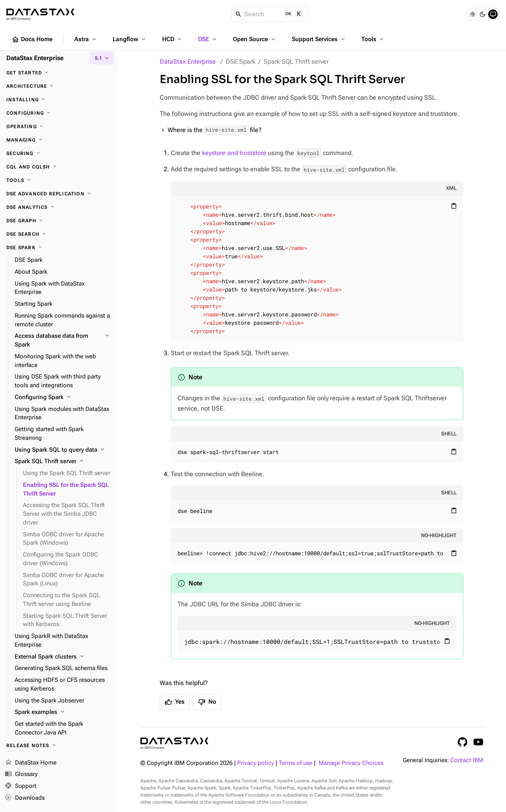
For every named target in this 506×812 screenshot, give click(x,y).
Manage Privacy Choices (351, 763)
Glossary (21, 774)
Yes (175, 702)
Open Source (255, 39)
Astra (86, 39)
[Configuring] (59, 113)
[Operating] (59, 127)
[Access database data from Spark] (63, 341)
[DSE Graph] (59, 221)
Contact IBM (467, 760)
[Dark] (483, 14)
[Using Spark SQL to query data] (63, 450)
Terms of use (295, 763)
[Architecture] (59, 86)
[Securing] (59, 153)
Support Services (319, 39)
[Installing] (59, 100)
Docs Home (32, 40)
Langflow (130, 39)
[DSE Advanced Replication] (59, 194)
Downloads (25, 798)
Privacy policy (256, 763)
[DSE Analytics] (59, 207)
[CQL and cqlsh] (59, 167)
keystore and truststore (234, 153)
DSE (208, 39)
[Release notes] (59, 746)
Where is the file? (215, 130)
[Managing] (59, 140)
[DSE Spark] (59, 248)
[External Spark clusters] (63, 657)
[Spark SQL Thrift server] (63, 462)
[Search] (270, 14)
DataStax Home (31, 763)
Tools (373, 39)
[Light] (472, 14)
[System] (493, 14)
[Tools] (59, 180)
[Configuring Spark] (63, 397)
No (207, 702)
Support (21, 786)
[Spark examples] (63, 712)
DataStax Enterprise (188, 62)
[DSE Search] (59, 234)
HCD (173, 39)
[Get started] (59, 73)
